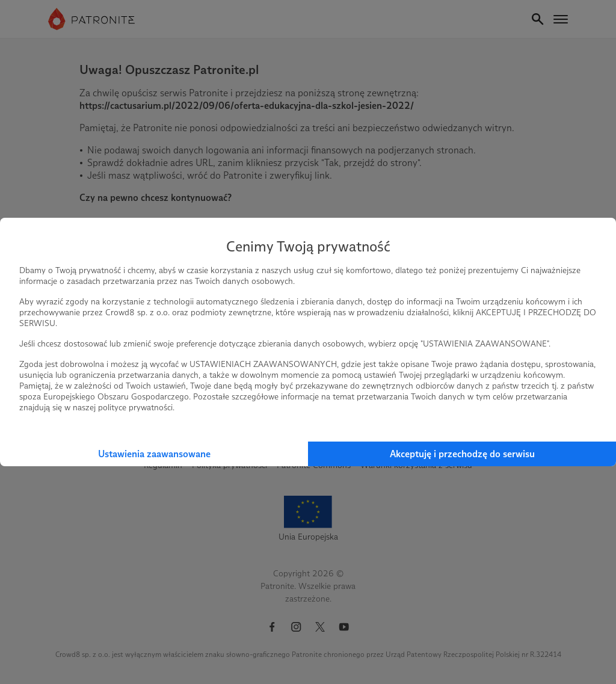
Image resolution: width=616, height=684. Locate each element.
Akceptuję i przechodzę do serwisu (462, 454)
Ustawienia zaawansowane (154, 454)
